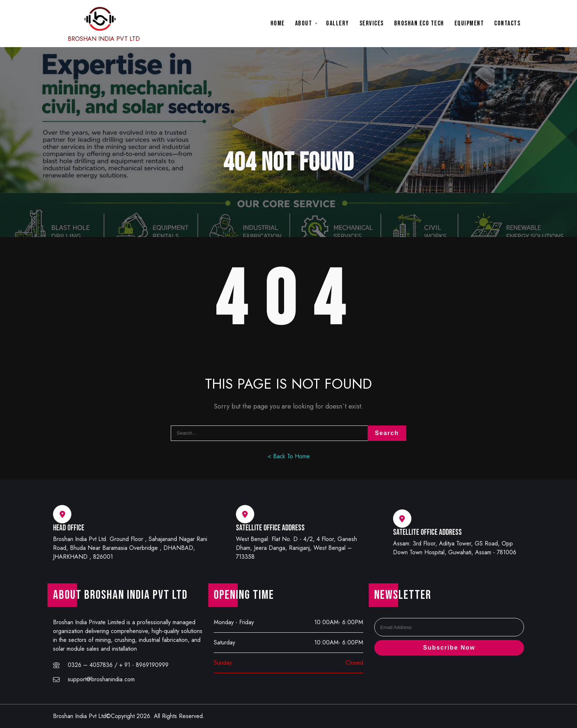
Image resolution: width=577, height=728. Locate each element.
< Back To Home (289, 456)
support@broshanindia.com (101, 679)
